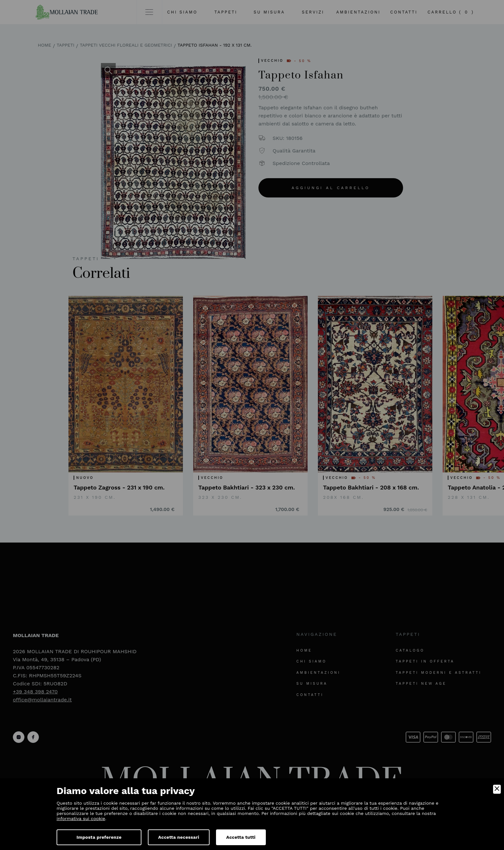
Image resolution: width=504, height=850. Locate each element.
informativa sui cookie (81, 818)
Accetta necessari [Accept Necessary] (179, 837)
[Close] (497, 789)
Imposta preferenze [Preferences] (99, 837)
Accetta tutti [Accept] (241, 837)
